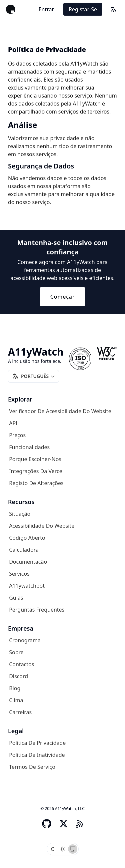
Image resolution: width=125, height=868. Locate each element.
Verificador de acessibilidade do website (60, 411)
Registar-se (83, 9)
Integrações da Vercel (36, 471)
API (13, 423)
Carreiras (20, 712)
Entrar (46, 9)
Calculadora (24, 550)
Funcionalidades (29, 447)
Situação (20, 514)
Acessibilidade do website (42, 526)
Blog (15, 688)
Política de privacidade (37, 743)
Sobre (16, 652)
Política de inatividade (37, 755)
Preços (17, 435)
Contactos (21, 664)
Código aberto (27, 538)
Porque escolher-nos (35, 459)
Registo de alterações (36, 483)
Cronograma (25, 640)
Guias (16, 598)
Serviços (19, 574)
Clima (16, 700)
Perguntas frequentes (37, 610)
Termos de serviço (32, 767)
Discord (18, 676)
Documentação (28, 562)
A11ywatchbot (27, 586)
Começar (63, 297)
